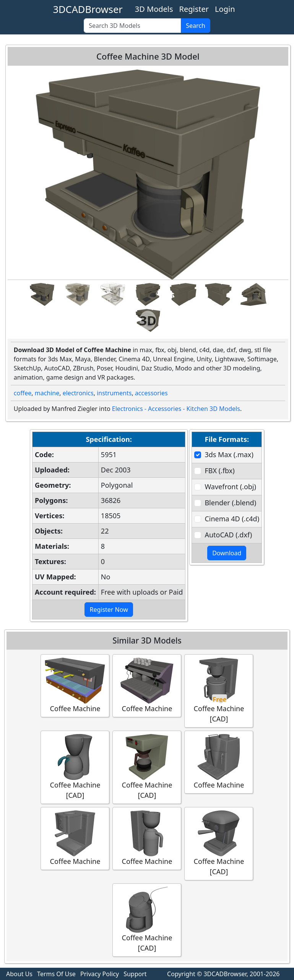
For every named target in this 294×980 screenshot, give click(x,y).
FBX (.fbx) (219, 471)
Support (135, 974)
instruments (114, 393)
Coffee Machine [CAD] (219, 691)
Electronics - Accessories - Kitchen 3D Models (176, 409)
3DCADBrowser (88, 9)
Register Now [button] (109, 610)
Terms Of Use (56, 974)
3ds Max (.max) (229, 454)
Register (194, 9)
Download (227, 553)
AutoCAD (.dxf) (228, 535)
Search (196, 26)
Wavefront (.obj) (230, 487)
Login (225, 9)
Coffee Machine (75, 685)
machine (47, 393)
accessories (151, 393)
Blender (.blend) (230, 503)
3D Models (154, 9)
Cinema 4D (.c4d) (232, 519)
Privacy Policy (100, 974)
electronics (78, 393)
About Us (19, 974)
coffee (23, 393)
